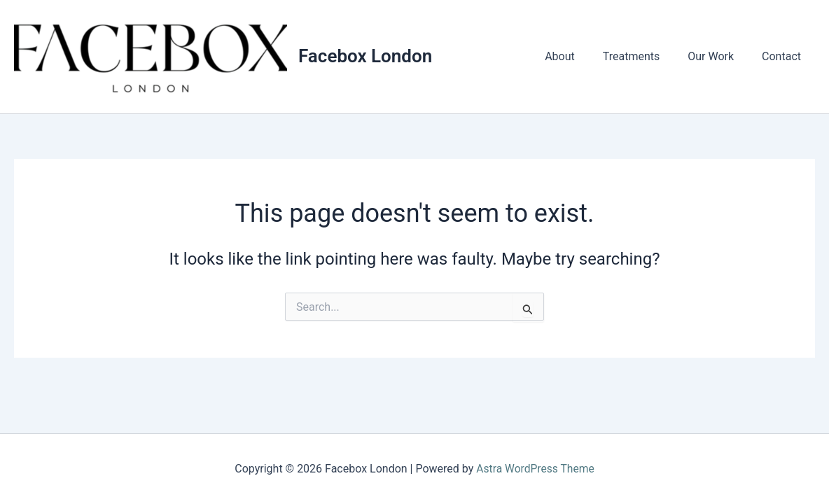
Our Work (719, 56)
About (579, 56)
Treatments (646, 56)
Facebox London (365, 56)
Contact (784, 56)
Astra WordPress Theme (535, 469)
